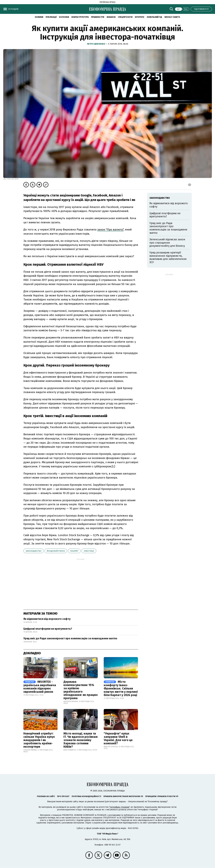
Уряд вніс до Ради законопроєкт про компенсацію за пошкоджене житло (70, 638)
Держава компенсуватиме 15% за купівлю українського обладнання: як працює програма (81, 690)
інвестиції (89, 551)
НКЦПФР (74, 551)
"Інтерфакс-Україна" (119, 807)
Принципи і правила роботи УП (162, 796)
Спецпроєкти (125, 17)
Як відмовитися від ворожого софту (47, 619)
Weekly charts (172, 17)
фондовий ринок (56, 551)
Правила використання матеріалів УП (123, 796)
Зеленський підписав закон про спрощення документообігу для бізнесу (167, 243)
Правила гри (98, 17)
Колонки (64, 17)
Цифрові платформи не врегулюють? (48, 629)
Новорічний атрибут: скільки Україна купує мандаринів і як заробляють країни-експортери (39, 740)
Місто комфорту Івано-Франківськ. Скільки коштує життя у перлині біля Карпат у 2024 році (121, 688)
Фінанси (111, 17)
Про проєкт (63, 796)
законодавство (34, 551)
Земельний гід (154, 17)
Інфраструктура (80, 17)
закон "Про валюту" (110, 229)
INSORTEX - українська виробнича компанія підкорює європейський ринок (40, 687)
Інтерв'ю (140, 17)
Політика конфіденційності (86, 796)
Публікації (51, 17)
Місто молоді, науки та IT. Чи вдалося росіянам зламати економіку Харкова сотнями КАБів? (81, 740)
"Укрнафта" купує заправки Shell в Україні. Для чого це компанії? (118, 738)
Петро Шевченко (96, 44)
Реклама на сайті (46, 796)
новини (39, 17)
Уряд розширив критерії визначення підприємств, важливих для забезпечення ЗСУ (168, 257)
